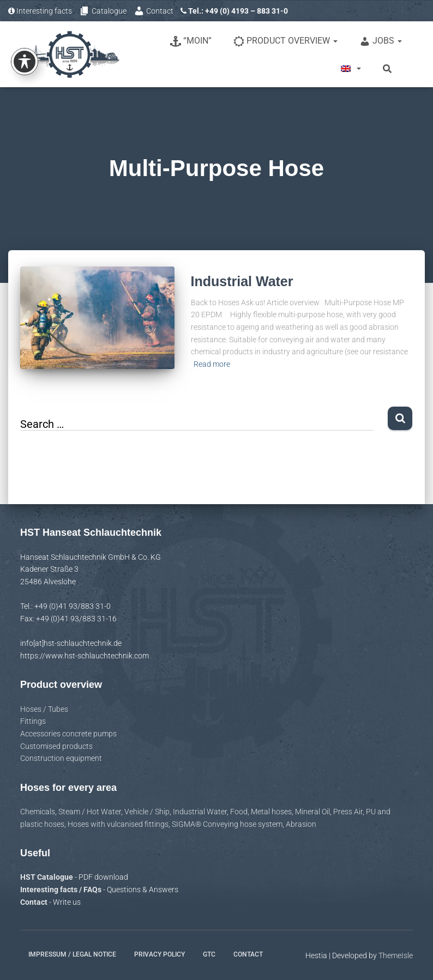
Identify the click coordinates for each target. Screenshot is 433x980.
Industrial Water (242, 281)
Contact (154, 11)
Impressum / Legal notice (72, 954)
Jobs (381, 41)
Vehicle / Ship (147, 812)
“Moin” (191, 41)
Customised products (56, 746)
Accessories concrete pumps (68, 734)
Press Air (348, 812)
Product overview (285, 41)
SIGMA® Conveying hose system (227, 824)
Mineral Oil (312, 812)
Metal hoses (271, 812)
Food (239, 812)
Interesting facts (40, 11)
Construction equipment (61, 758)
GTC (209, 954)
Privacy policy (160, 954)
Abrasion (301, 824)
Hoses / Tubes (44, 709)
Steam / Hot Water (90, 812)
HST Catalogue (47, 877)
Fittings (33, 721)
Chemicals (38, 812)
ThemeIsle (396, 955)
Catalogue (103, 11)
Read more (212, 364)
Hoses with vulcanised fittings (118, 824)
